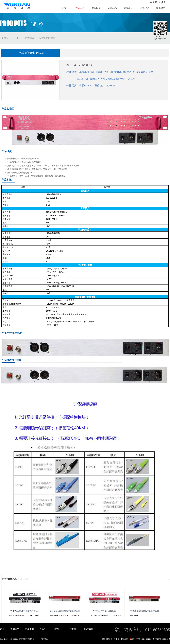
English (162, 2)
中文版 (154, 2)
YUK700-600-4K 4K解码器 (104, 611)
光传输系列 (30, 38)
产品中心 (17, 38)
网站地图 (44, 639)
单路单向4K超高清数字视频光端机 (65, 611)
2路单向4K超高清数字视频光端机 (144, 611)
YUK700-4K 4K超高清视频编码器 (25, 611)
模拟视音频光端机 (47, 38)
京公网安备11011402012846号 (143, 639)
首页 (2, 629)
